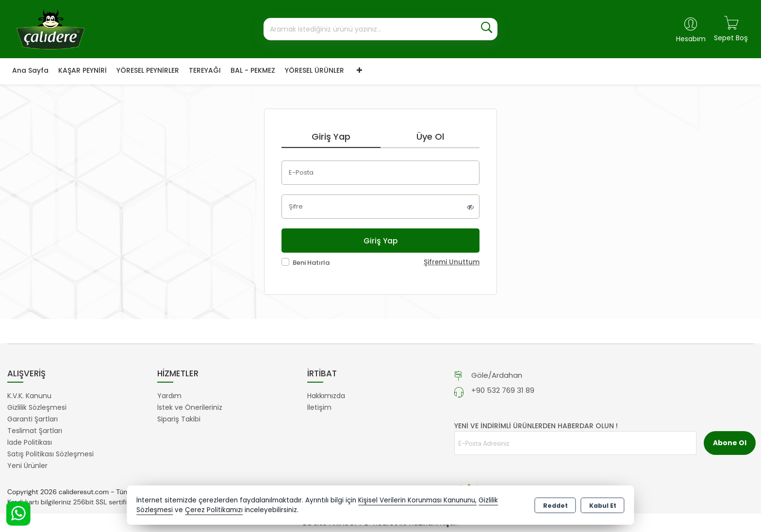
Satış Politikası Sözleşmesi (50, 454)
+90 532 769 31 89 (503, 390)
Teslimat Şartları (35, 431)
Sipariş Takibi (179, 419)
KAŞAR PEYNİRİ (83, 70)
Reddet (555, 506)
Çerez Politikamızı (214, 510)
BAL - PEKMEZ (253, 70)
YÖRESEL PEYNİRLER (148, 70)
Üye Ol (430, 137)
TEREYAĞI (205, 70)
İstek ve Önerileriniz (190, 407)
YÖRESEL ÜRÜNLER (314, 70)
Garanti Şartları (33, 419)
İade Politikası (30, 442)
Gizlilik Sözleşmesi (37, 407)
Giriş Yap (331, 137)
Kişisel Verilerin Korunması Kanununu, (417, 500)
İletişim (319, 407)
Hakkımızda (326, 396)
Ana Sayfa (30, 70)
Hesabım (691, 39)
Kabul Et (603, 506)
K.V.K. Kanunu (29, 396)
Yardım (169, 396)
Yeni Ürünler (27, 466)
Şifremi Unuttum (452, 262)
